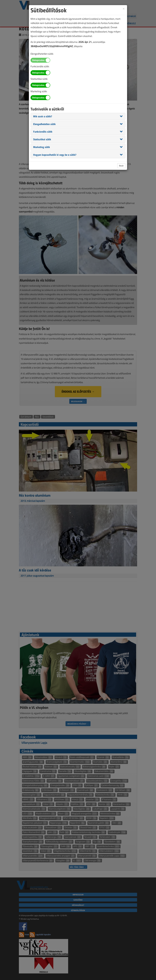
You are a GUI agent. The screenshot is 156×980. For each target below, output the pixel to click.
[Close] (124, 8)
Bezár (121, 166)
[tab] (78, 116)
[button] (43, 116)
